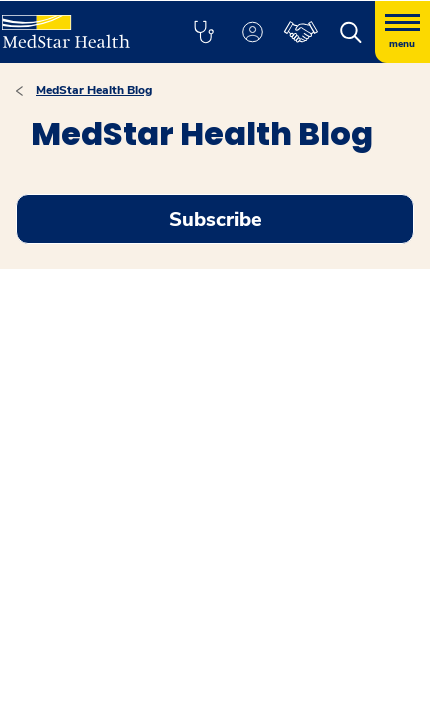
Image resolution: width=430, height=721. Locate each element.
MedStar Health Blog (94, 90)
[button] (203, 32)
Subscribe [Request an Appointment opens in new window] (215, 219)
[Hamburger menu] (402, 32)
